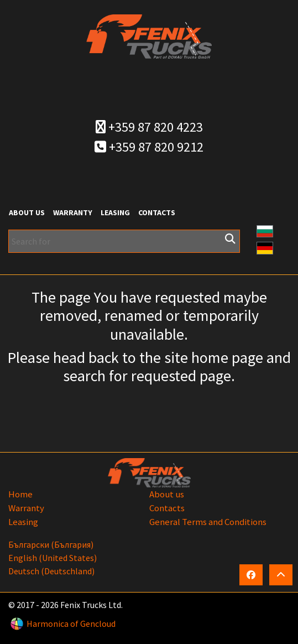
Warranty (73, 212)
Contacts (157, 212)
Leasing (115, 212)
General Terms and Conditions (208, 522)
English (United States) (53, 558)
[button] (265, 230)
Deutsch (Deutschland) (51, 571)
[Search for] (124, 241)
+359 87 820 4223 (149, 127)
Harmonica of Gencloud (71, 624)
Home (20, 494)
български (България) (51, 544)
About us (27, 212)
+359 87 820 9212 (149, 147)
